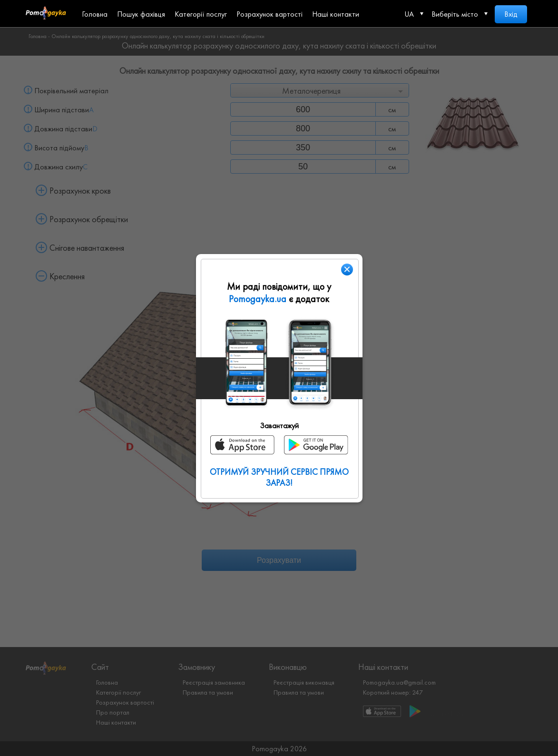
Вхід (511, 14)
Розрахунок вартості (269, 14)
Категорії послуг (201, 14)
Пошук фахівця (141, 14)
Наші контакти (336, 14)
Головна (95, 14)
